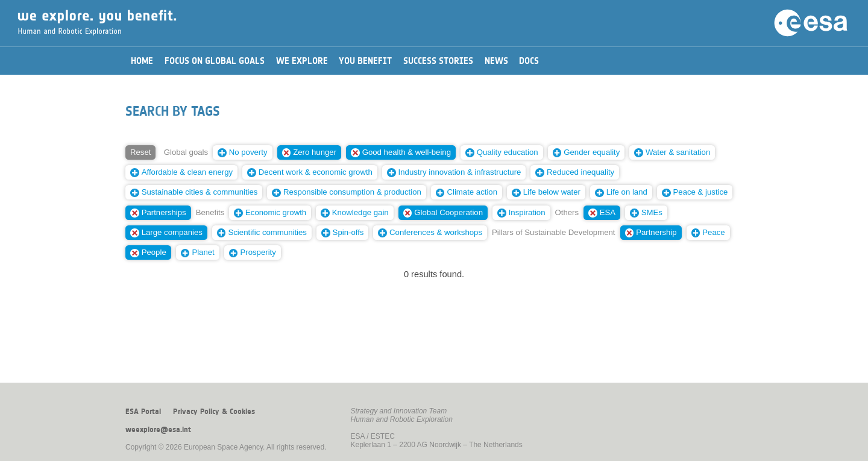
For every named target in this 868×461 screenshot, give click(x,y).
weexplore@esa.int (158, 430)
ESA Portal (143, 412)
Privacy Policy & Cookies (214, 412)
